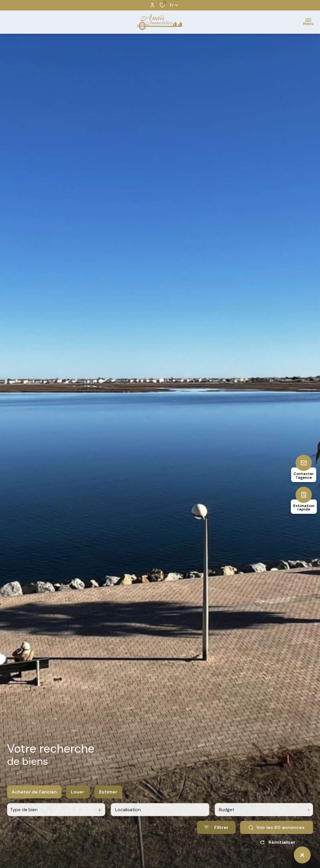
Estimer (108, 806)
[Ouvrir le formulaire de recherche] (216, 841)
